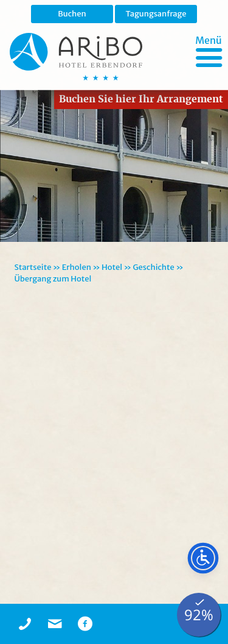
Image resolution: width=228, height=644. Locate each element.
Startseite (33, 267)
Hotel (112, 267)
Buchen (72, 14)
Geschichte (153, 267)
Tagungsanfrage (156, 14)
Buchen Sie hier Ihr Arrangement (141, 99)
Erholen (77, 267)
